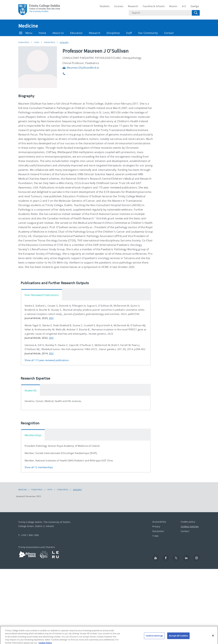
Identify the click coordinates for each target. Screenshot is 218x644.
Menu (26, 33)
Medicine (28, 26)
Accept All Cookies (178, 637)
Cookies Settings (190, 526)
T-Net (155, 536)
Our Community (148, 33)
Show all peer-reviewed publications (47, 360)
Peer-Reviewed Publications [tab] (42, 295)
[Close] (213, 637)
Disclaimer (158, 531)
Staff (129, 33)
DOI (51, 318)
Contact (169, 33)
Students (105, 6)
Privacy (156, 526)
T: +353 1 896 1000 (28, 535)
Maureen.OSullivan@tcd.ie (81, 68)
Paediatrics (24, 42)
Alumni (173, 6)
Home (42, 33)
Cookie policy (188, 522)
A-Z (184, 6)
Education (76, 33)
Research (133, 6)
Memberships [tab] (33, 435)
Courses (119, 6)
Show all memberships (39, 467)
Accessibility (159, 522)
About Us (58, 33)
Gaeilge (195, 6)
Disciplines (113, 33)
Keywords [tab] (31, 390)
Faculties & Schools (154, 6)
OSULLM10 (64, 42)
